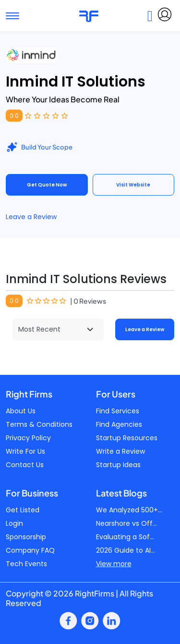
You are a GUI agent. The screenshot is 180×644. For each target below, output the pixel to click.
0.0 (14, 116)
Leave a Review (31, 217)
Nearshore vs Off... (126, 523)
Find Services (118, 411)
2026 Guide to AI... (126, 550)
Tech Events (26, 564)
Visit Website (133, 185)
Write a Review (120, 451)
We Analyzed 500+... (129, 510)
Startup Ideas (118, 465)
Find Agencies (119, 424)
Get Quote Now (47, 185)
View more (114, 564)
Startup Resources (127, 438)
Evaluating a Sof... (125, 537)
